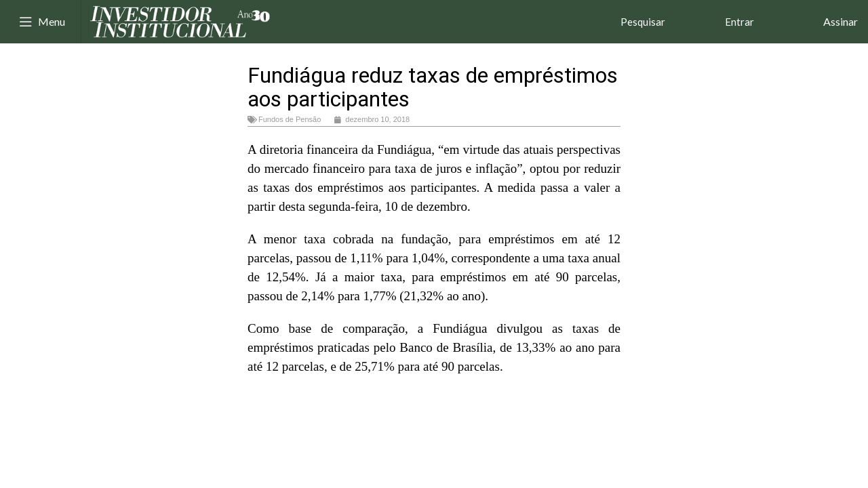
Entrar (739, 22)
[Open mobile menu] (42, 22)
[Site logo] (180, 20)
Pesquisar (643, 22)
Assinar (841, 21)
